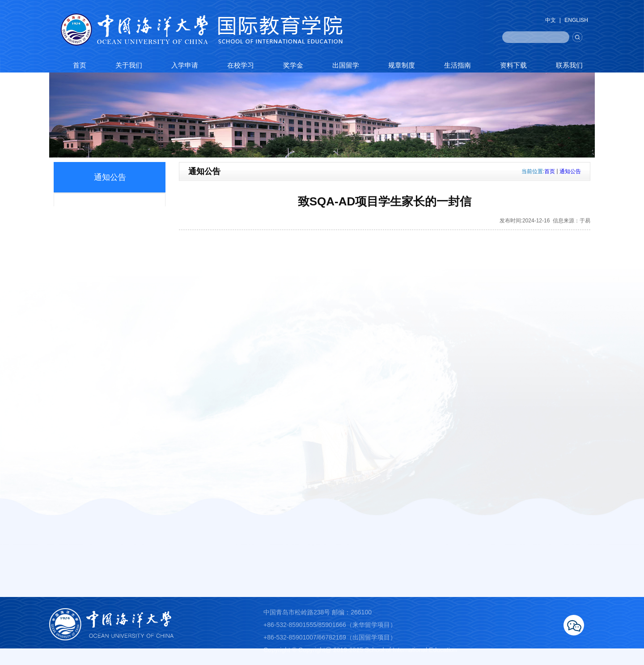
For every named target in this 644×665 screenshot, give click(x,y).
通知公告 (570, 171)
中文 (551, 20)
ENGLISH (576, 20)
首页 (550, 171)
